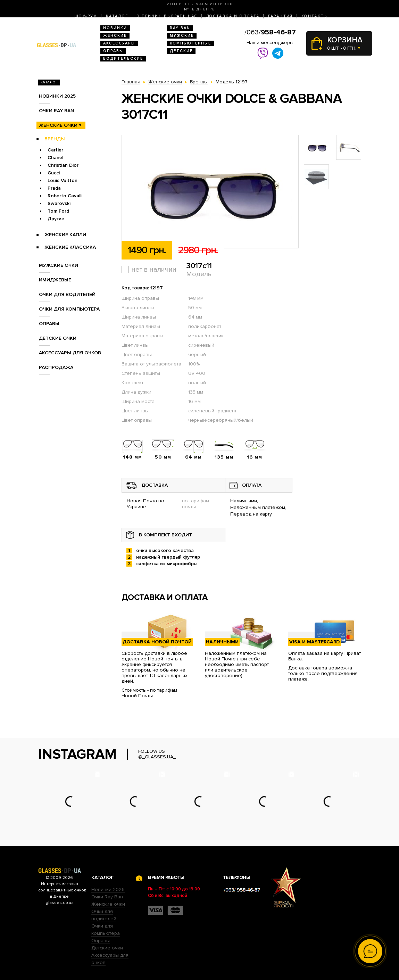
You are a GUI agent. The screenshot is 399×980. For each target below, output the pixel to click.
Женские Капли (65, 235)
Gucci (54, 173)
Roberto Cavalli (65, 196)
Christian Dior (63, 165)
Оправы (113, 51)
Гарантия (281, 16)
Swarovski (59, 203)
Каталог (117, 16)
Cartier (55, 150)
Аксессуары (119, 43)
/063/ (270, 32)
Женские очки (58, 125)
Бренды (55, 139)
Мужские (182, 36)
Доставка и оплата (233, 16)
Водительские (123, 59)
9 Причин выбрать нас (167, 16)
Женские (115, 36)
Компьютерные (190, 43)
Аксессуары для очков (70, 353)
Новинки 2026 (108, 890)
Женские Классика (70, 247)
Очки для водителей (67, 294)
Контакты (315, 16)
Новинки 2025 (57, 96)
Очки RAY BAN (56, 111)
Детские (181, 51)
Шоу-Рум (86, 16)
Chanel (55, 158)
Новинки (115, 28)
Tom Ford (58, 211)
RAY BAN (180, 28)
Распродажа (56, 367)
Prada (54, 188)
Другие (56, 219)
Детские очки (58, 338)
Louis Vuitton (63, 180)
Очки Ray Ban (107, 897)
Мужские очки (59, 265)
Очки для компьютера (69, 309)
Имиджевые (55, 280)
